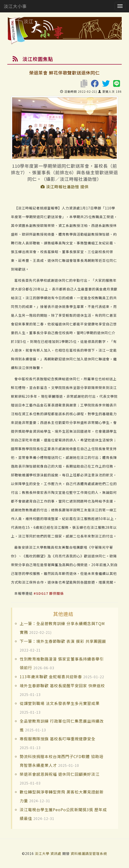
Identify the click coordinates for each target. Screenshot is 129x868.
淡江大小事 (15, 6)
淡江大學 (43, 853)
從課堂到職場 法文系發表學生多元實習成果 (60, 703)
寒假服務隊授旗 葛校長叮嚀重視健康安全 (58, 739)
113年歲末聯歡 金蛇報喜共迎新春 (51, 677)
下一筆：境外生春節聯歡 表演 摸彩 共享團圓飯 (63, 641)
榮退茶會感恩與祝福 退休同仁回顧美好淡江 (60, 774)
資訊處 (56, 853)
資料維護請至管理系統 (89, 853)
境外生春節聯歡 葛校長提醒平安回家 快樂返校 (62, 686)
